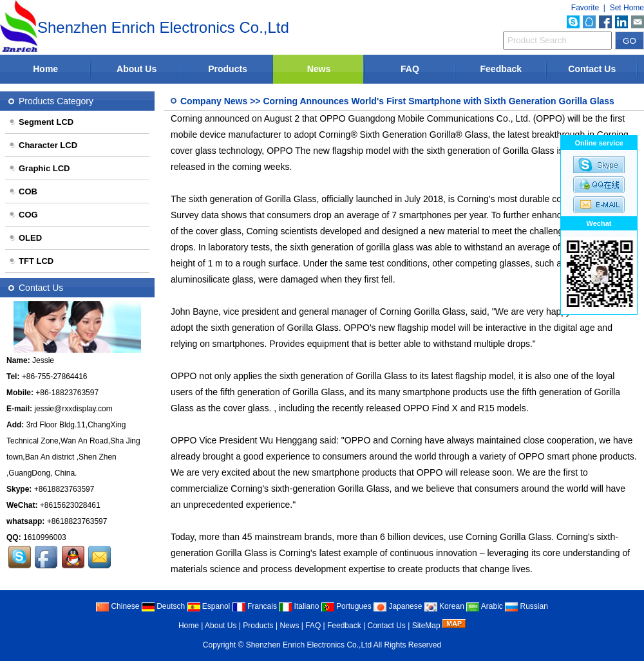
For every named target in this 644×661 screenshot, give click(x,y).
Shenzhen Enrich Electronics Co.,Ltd (309, 645)
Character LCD (43, 145)
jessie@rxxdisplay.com (73, 409)
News (319, 69)
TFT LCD (31, 261)
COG (23, 215)
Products (228, 69)
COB (23, 191)
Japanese (398, 606)
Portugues (346, 606)
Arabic (485, 606)
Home (45, 69)
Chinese (118, 606)
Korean (444, 606)
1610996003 (45, 537)
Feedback (501, 69)
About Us (137, 69)
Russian (526, 606)
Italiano (299, 606)
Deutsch (163, 606)
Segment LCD (41, 122)
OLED (25, 238)
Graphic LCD (39, 168)
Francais (255, 606)
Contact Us (592, 69)
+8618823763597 (64, 489)
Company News (214, 101)
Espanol (209, 606)
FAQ (410, 69)
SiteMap (426, 626)
